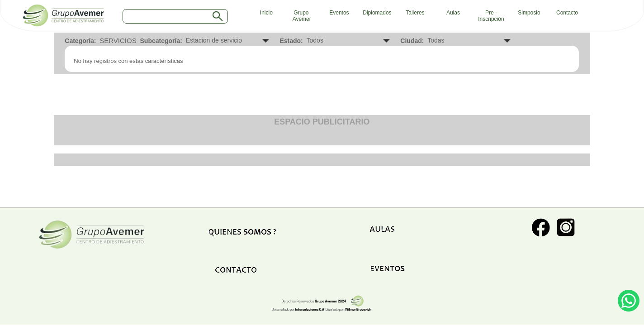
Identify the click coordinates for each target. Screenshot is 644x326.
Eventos (339, 13)
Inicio (264, 13)
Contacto (567, 13)
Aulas (453, 13)
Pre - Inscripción (491, 16)
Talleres (415, 13)
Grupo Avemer (301, 16)
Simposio (529, 13)
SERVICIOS (118, 41)
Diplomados (377, 13)
